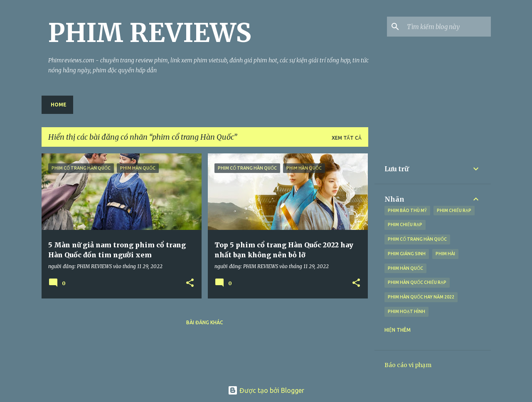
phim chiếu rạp (454, 210)
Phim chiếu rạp (405, 224)
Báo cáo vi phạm (408, 365)
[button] (190, 283)
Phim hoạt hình (406, 311)
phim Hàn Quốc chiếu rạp (417, 282)
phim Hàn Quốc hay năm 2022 (421, 297)
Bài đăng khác (205, 322)
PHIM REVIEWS (150, 33)
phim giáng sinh (407, 254)
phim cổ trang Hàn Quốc (417, 239)
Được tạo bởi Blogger (266, 390)
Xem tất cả (347, 138)
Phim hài (445, 254)
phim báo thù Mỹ (407, 210)
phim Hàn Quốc (405, 268)
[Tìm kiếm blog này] (447, 27)
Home (59, 105)
